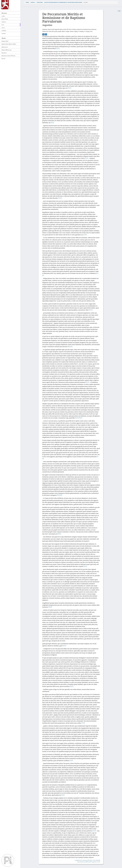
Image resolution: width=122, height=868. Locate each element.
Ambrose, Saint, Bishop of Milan (9, 44)
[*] (57, 48)
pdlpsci (3, 28)
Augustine (40, 2)
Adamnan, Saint (5, 41)
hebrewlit (4, 22)
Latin (3, 25)
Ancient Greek (5, 19)
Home (27, 2)
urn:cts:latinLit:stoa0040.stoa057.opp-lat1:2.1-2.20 (89, 862)
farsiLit (3, 16)
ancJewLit (4, 31)
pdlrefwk (4, 33)
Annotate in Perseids (87, 860)
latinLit (33, 2)
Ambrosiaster (5, 47)
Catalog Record (78, 860)
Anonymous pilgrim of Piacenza (8, 56)
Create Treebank (96, 860)
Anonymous (4, 53)
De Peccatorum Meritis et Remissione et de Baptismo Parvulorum (63, 2)
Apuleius (4, 59)
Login (119, 11)
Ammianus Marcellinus (7, 50)
